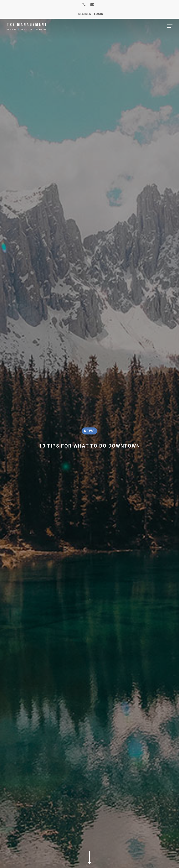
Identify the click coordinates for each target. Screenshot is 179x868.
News (89, 431)
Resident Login (91, 14)
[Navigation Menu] (170, 26)
